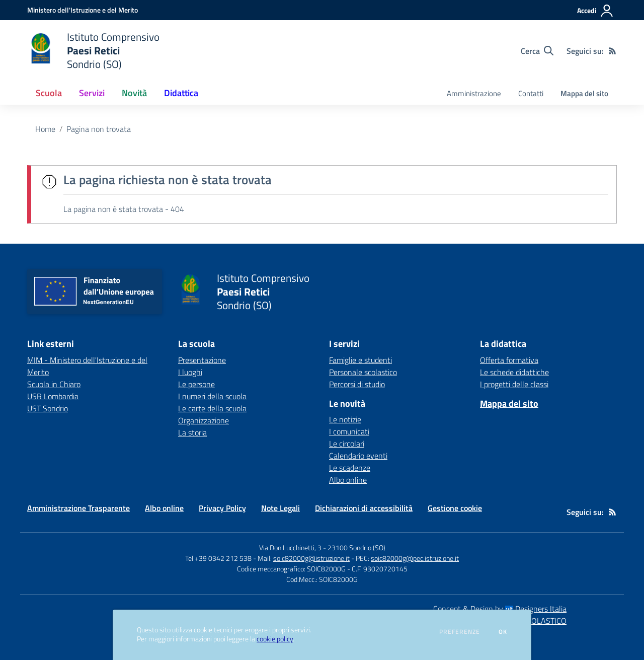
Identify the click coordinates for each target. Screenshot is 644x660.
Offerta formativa (509, 360)
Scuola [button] (49, 93)
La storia (192, 432)
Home (45, 129)
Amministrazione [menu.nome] (474, 93)
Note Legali (280, 508)
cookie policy (275, 639)
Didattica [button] (181, 93)
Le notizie (345, 419)
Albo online (348, 480)
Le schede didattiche (514, 372)
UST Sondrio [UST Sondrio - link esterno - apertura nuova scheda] (48, 408)
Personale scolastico (363, 372)
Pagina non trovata (99, 129)
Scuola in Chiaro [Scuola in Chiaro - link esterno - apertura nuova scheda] (54, 384)
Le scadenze (350, 468)
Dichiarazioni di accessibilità (364, 508)
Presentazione (202, 360)
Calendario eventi (358, 456)
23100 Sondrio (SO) (356, 547)
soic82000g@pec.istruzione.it (415, 558)
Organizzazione (204, 420)
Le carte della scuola (212, 408)
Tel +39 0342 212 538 (218, 558)
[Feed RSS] (612, 51)
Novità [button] (134, 93)
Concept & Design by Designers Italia (500, 609)
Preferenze (460, 632)
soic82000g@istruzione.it (311, 558)
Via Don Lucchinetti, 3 (290, 547)
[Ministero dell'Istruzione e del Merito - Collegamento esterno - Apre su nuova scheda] (83, 10)
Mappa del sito (584, 93)
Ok (503, 632)
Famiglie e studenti (360, 360)
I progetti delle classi (514, 384)
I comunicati (349, 431)
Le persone (196, 384)
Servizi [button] (92, 93)
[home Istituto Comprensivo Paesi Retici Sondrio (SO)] (93, 51)
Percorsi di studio (357, 384)
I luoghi (190, 372)
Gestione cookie (455, 508)
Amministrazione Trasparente (78, 508)
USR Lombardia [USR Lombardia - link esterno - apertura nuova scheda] (53, 396)
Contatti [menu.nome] (531, 93)
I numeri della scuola (212, 396)
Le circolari (347, 444)
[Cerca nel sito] (537, 51)
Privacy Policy (222, 508)
